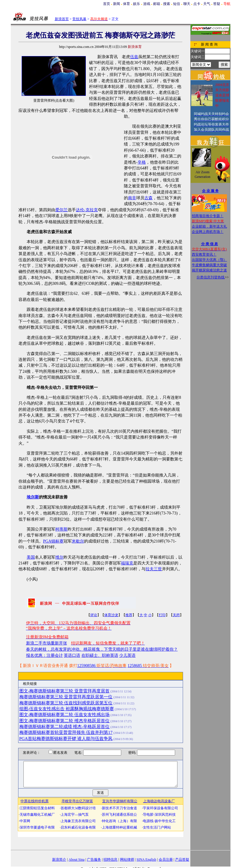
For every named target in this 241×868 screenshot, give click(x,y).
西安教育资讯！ (204, 254)
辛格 (142, 162)
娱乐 (136, 4)
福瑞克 (127, 563)
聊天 (187, 4)
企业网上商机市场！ (208, 232)
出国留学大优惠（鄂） (209, 260)
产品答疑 (182, 860)
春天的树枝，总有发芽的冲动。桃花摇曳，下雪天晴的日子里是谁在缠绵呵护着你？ (102, 649)
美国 (31, 557)
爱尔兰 (61, 210)
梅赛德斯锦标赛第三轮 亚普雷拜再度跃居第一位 (66, 697)
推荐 (129, 615)
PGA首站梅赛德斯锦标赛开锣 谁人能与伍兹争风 (66, 739)
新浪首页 (62, 19)
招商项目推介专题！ (208, 216)
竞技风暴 (79, 19)
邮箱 (157, 4)
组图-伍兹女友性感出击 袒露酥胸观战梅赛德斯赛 (67, 709)
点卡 (197, 4)
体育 (127, 4)
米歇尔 (78, 541)
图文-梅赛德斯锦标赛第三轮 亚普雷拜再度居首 (65, 691)
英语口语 (72, 655)
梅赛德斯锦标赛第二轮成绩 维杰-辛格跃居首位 (65, 727)
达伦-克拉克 (87, 210)
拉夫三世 (154, 569)
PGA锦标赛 (53, 541)
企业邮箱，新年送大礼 (209, 226)
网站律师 (127, 860)
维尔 (59, 557)
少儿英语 (127, 655)
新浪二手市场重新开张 (47, 643)
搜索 (167, 4)
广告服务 (94, 860)
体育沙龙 (111, 615)
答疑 (217, 4)
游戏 (147, 4)
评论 (94, 615)
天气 (207, 4)
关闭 (176, 615)
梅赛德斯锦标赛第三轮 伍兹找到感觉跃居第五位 (66, 703)
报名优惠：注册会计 (45, 655)
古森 (148, 198)
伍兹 (134, 57)
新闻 (117, 4)
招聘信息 (110, 860)
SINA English (146, 860)
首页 (107, 4)
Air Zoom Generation (202, 174)
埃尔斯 (33, 497)
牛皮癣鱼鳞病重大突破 (209, 265)
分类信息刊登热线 (211, 277)
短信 (177, 4)
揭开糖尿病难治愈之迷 (209, 270)
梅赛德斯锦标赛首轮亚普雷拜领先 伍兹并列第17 (66, 732)
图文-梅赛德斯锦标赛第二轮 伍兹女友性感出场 (65, 715)
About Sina (76, 860)
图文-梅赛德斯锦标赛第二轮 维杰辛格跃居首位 (65, 721)
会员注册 (166, 860)
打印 (162, 615)
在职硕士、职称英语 (100, 655)
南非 (132, 198)
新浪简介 (59, 860)
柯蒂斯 (61, 529)
